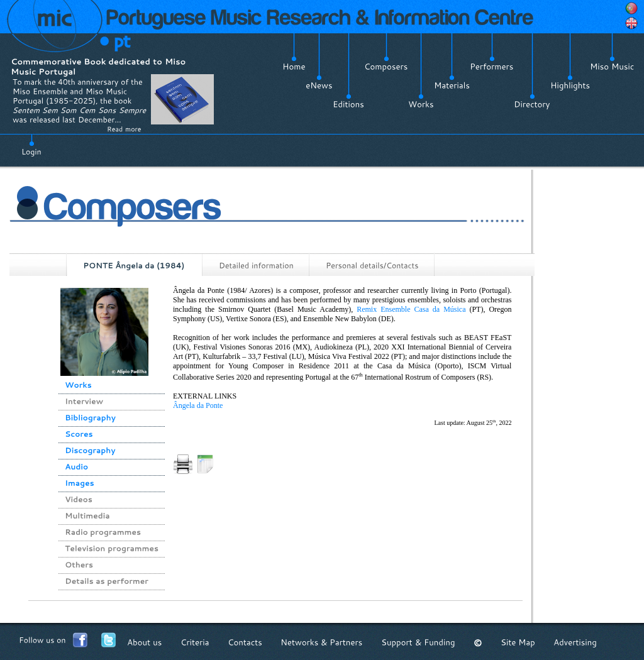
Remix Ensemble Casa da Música (411, 309)
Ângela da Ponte (198, 405)
